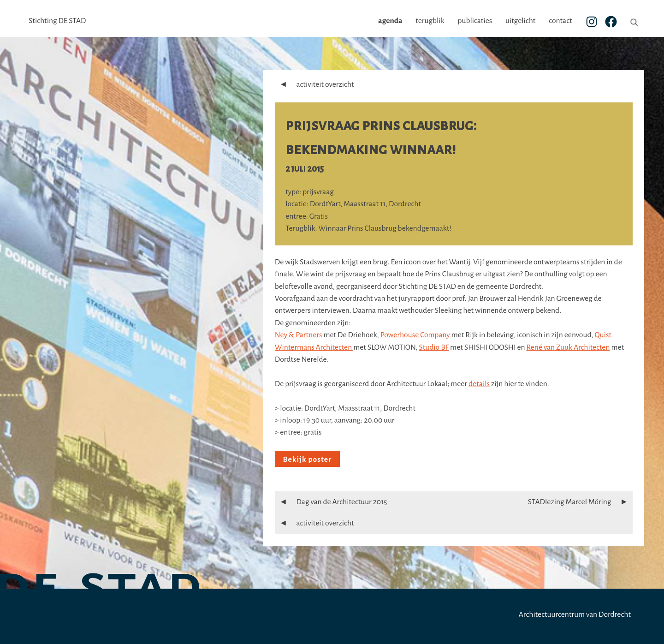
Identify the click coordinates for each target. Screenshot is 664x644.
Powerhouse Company (415, 335)
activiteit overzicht (314, 84)
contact (560, 21)
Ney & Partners (299, 335)
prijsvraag (318, 192)
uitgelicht (520, 21)
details (479, 384)
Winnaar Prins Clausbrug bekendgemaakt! (385, 228)
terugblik (430, 21)
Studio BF (434, 347)
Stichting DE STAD (57, 21)
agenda (390, 21)
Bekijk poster (307, 459)
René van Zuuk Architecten (568, 347)
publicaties (475, 21)
